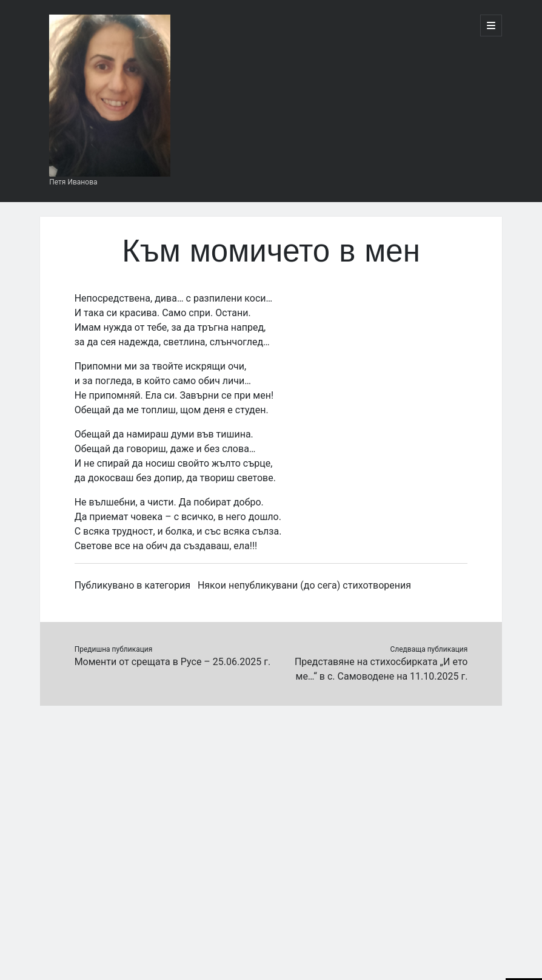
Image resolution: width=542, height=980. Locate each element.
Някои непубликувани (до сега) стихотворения (304, 585)
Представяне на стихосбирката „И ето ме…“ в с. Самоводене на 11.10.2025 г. (381, 669)
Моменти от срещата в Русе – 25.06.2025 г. (172, 662)
